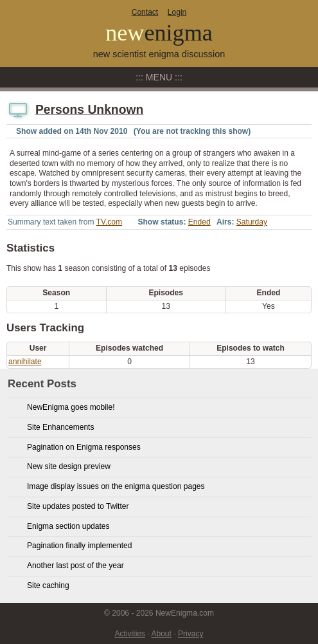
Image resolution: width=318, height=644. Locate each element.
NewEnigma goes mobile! (71, 407)
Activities (130, 634)
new (159, 33)
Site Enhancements (60, 427)
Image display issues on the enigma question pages (116, 486)
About (161, 634)
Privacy (191, 634)
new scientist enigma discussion (159, 54)
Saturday (252, 222)
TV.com (109, 222)
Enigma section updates (68, 526)
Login (177, 12)
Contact (145, 12)
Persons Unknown (89, 110)
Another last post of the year (75, 566)
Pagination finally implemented (79, 546)
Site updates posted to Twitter (78, 506)
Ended (199, 222)
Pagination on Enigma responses (84, 447)
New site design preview (69, 466)
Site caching (48, 585)
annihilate (25, 362)
